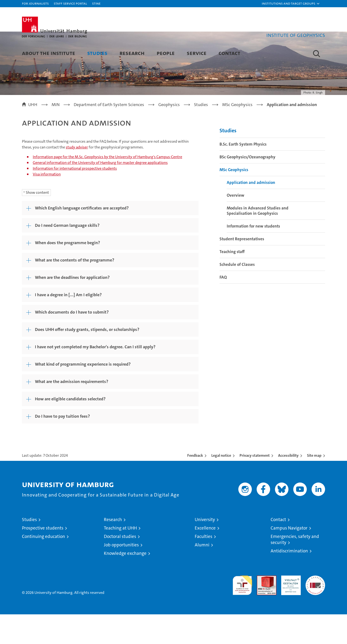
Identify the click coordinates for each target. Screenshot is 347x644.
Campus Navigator (289, 558)
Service (197, 53)
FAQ (223, 307)
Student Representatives (242, 268)
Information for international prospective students (75, 198)
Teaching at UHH (120, 558)
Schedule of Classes (237, 294)
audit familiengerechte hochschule (242, 613)
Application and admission (251, 212)
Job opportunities (121, 574)
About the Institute (49, 53)
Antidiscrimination (289, 580)
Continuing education (43, 566)
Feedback (195, 485)
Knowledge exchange (125, 583)
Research (132, 53)
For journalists (35, 3)
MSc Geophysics (234, 199)
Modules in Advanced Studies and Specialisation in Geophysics (258, 240)
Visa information (47, 204)
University (205, 549)
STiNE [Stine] (96, 3)
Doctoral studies (120, 566)
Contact (229, 53)
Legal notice (221, 485)
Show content (37, 222)
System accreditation (315, 610)
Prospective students (43, 558)
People (166, 53)
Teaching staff (232, 281)
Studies (97, 53)
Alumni (202, 574)
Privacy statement (255, 485)
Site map (314, 485)
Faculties (204, 566)
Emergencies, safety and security (295, 569)
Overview (236, 225)
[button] (291, 4)
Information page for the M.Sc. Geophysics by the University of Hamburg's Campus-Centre (107, 186)
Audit (261, 608)
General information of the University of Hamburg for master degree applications (100, 192)
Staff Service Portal (70, 3)
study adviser (77, 177)
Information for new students (253, 256)
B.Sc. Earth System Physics (243, 174)
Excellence (205, 558)
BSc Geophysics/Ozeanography (247, 187)
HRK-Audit (290, 608)
